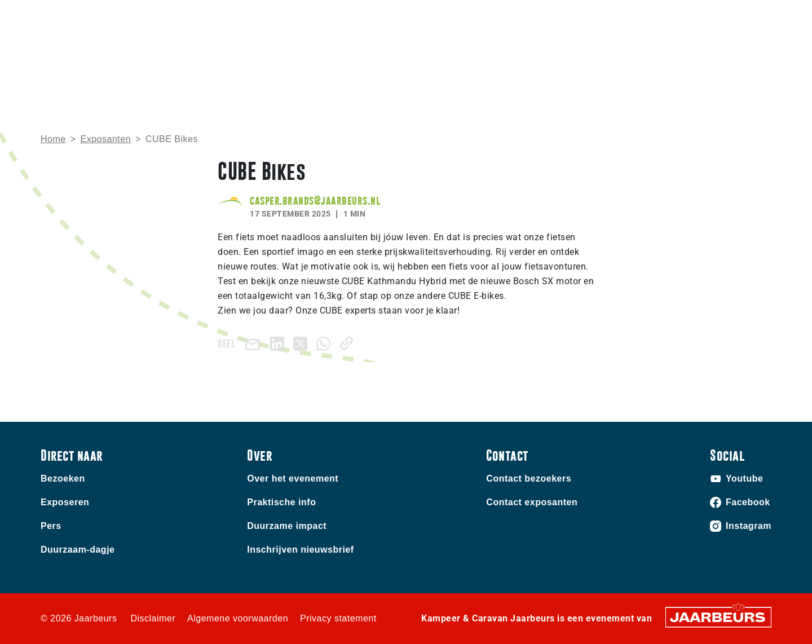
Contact (569, 16)
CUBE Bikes (172, 139)
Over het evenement (293, 478)
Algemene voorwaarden (238, 618)
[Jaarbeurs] (718, 616)
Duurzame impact (287, 526)
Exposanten (106, 139)
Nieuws (645, 59)
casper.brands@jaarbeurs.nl (315, 200)
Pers (51, 526)
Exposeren (105, 16)
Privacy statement (338, 618)
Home (509, 59)
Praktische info (576, 59)
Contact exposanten (532, 502)
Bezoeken (59, 16)
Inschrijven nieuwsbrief (300, 550)
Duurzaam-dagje (78, 550)
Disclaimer (153, 618)
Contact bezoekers (529, 478)
